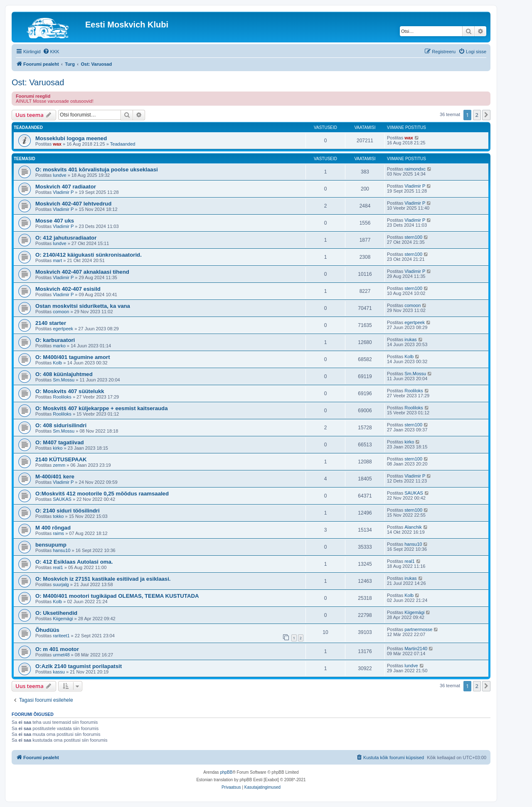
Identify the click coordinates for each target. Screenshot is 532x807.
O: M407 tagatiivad (60, 442)
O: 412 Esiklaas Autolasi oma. (74, 562)
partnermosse (418, 629)
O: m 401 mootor (57, 649)
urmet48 (61, 655)
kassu (59, 672)
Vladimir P (63, 192)
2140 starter (51, 323)
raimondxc (415, 169)
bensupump (51, 545)
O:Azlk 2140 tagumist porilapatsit (79, 666)
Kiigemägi (63, 619)
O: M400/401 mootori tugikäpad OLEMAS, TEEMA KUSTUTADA (117, 596)
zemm (59, 465)
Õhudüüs (47, 630)
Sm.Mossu (64, 380)
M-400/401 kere (55, 477)
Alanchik (413, 527)
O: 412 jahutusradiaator (66, 238)
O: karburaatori (55, 340)
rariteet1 (61, 636)
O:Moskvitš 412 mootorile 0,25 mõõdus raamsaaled (102, 494)
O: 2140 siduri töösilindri (68, 511)
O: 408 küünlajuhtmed (64, 374)
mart (57, 260)
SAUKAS (62, 499)
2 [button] (477, 115)
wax (57, 144)
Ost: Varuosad (38, 82)
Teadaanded (123, 144)
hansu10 (62, 550)
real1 (58, 567)
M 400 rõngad (53, 528)
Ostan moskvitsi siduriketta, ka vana (83, 306)
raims (58, 533)
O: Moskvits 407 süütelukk (70, 391)
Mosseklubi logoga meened (71, 138)
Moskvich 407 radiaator (66, 187)
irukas (410, 339)
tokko (58, 516)
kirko (58, 448)
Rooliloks (62, 397)
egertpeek (63, 329)
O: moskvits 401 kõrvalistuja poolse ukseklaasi (97, 170)
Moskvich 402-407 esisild (68, 289)
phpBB (226, 772)
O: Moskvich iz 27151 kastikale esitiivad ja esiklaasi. (103, 579)
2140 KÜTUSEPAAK (61, 459)
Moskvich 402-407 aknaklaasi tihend (82, 272)
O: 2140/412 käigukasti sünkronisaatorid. (89, 255)
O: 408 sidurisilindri (61, 425)
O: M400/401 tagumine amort (73, 357)
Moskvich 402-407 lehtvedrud (73, 204)
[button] (486, 115)
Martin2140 (416, 649)
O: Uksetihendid (56, 613)
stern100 (413, 237)
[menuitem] (51, 52)
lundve (59, 175)
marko (59, 346)
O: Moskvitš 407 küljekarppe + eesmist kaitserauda (102, 408)
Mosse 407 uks (55, 221)
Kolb (57, 363)
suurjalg (61, 584)
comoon (61, 312)
